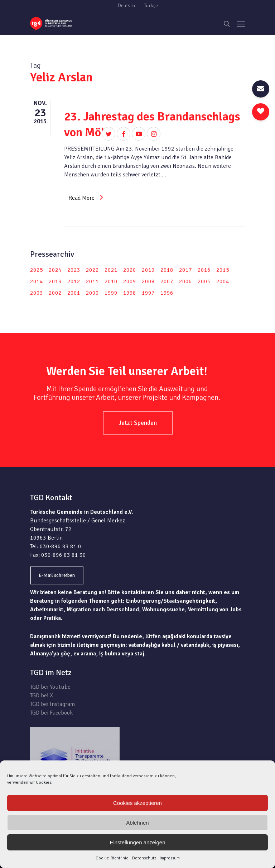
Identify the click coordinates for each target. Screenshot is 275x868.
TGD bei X (42, 696)
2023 (74, 270)
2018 (167, 270)
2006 (185, 281)
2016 (204, 270)
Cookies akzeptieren (137, 803)
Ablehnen (137, 823)
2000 (92, 293)
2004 (223, 281)
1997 (148, 293)
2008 (148, 281)
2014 (37, 281)
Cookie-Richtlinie (112, 858)
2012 (74, 281)
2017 (185, 270)
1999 (111, 293)
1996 (167, 293)
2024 (55, 270)
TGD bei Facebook (51, 713)
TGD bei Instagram (52, 704)
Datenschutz (144, 858)
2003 (37, 293)
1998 (130, 293)
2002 (55, 293)
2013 (55, 281)
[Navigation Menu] (241, 24)
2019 (148, 270)
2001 (74, 293)
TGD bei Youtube (50, 687)
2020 (130, 270)
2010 (111, 281)
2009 (130, 281)
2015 (223, 270)
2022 (92, 270)
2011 (92, 281)
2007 (167, 281)
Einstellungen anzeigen (137, 842)
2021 (111, 270)
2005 (204, 281)
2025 (37, 270)
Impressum (170, 858)
